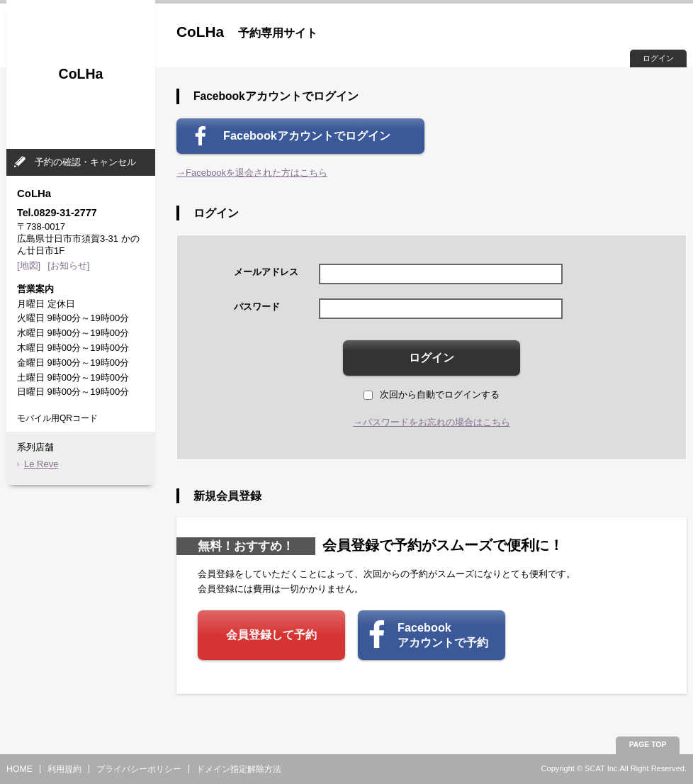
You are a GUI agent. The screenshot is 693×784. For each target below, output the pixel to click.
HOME (19, 769)
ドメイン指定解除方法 (239, 769)
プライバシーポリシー (139, 769)
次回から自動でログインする (432, 394)
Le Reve (41, 464)
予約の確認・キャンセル (85, 162)
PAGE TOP (648, 745)
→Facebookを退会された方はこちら (252, 173)
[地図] (29, 265)
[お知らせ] (68, 265)
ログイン (658, 58)
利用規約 (64, 769)
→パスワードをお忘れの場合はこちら (432, 422)
